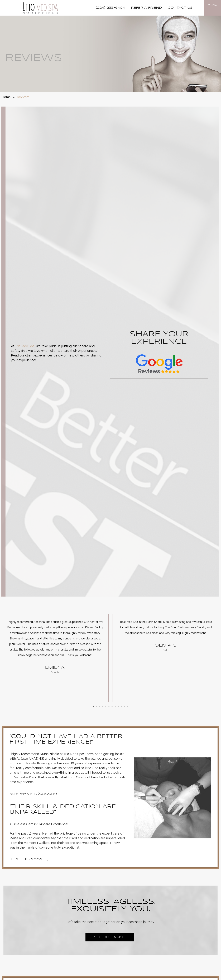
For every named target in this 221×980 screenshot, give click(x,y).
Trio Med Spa (25, 346)
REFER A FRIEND (146, 8)
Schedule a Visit (110, 937)
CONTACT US (180, 8)
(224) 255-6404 (110, 8)
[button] (93, 706)
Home (6, 97)
